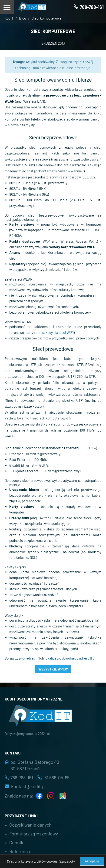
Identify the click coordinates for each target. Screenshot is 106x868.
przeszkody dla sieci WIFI (55, 332)
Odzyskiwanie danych (30, 825)
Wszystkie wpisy (53, 669)
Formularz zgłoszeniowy (34, 834)
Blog (23, 18)
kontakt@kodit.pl (28, 786)
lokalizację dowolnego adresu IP (69, 658)
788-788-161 (22, 778)
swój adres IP (29, 658)
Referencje (20, 851)
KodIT (9, 18)
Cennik (16, 842)
